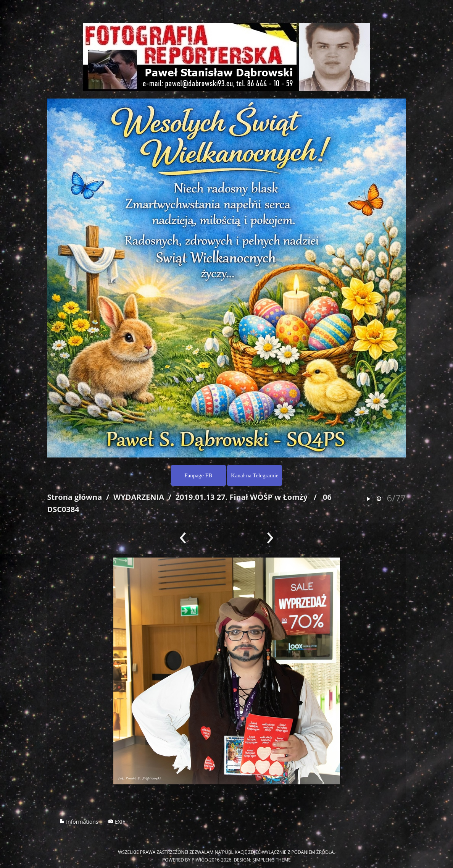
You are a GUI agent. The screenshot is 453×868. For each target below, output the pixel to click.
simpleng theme (271, 860)
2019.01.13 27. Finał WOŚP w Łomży (242, 497)
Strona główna (75, 497)
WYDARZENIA (139, 497)
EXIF (117, 822)
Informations (79, 822)
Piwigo (200, 860)
